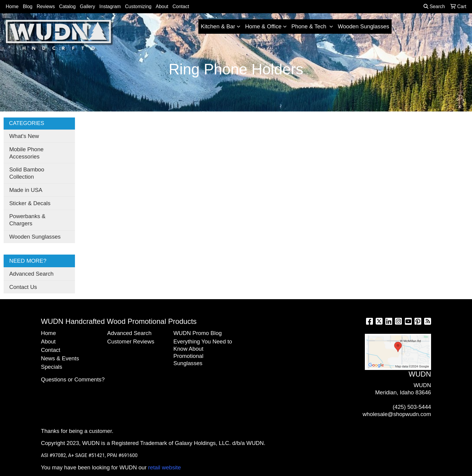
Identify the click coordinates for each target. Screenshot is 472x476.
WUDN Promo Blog (198, 333)
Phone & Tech (310, 26)
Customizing (138, 6)
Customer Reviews (131, 341)
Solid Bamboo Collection (27, 173)
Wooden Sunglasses (363, 26)
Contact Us (23, 287)
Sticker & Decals (30, 203)
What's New (24, 136)
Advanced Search (31, 274)
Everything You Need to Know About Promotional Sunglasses (203, 352)
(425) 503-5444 (412, 407)
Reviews (46, 6)
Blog (28, 6)
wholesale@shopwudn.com (397, 414)
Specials (52, 367)
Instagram (110, 6)
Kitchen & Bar (218, 26)
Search (434, 6)
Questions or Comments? (73, 379)
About (162, 6)
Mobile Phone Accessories (26, 153)
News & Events (60, 358)
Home (12, 6)
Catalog (67, 6)
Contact (181, 6)
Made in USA (26, 190)
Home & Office (263, 26)
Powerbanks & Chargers (27, 220)
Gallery (87, 6)
